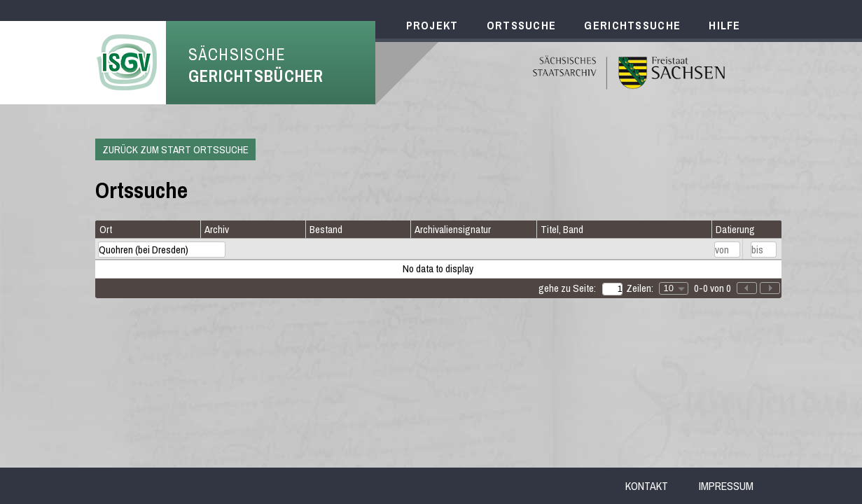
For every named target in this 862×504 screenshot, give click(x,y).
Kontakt (647, 486)
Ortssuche (522, 25)
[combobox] (674, 288)
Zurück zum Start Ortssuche (175, 149)
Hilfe (725, 25)
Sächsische (256, 65)
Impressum (726, 486)
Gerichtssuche (632, 25)
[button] (770, 288)
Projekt (432, 25)
